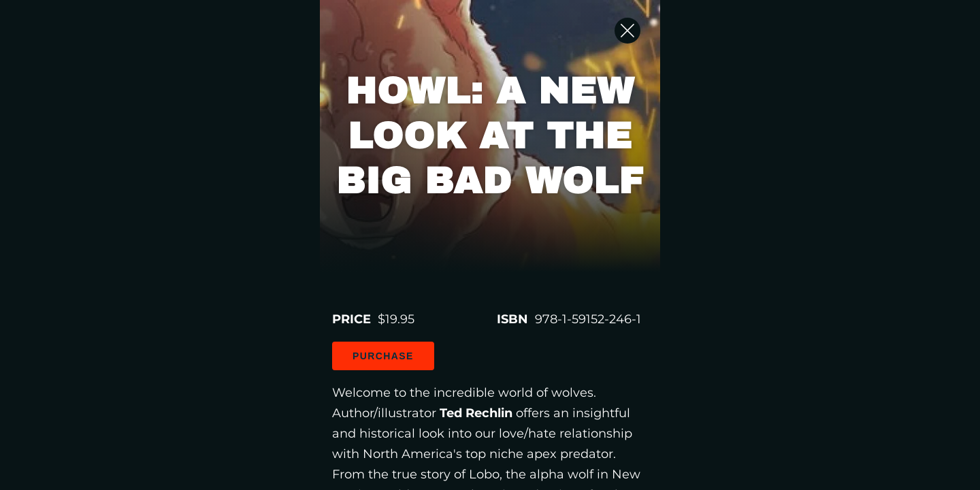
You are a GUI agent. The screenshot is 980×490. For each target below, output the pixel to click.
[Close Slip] (830, 44)
